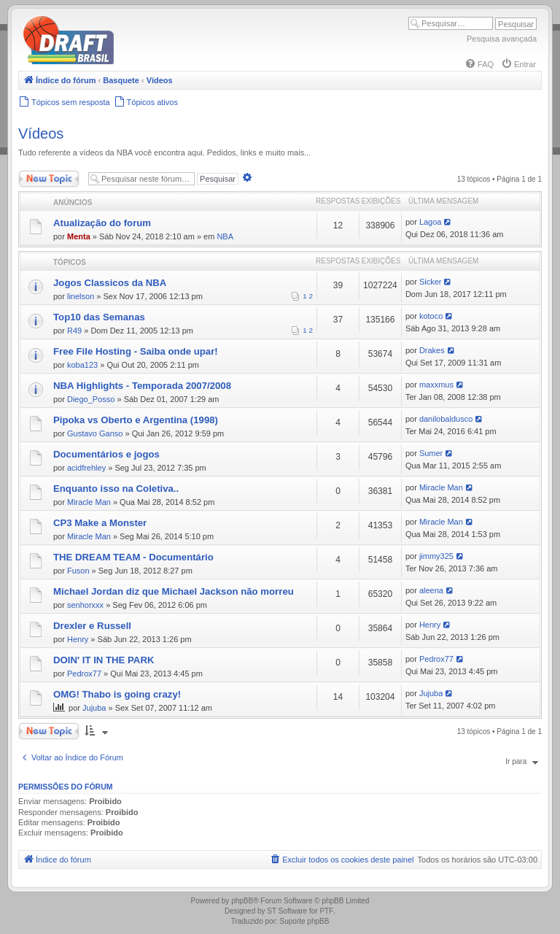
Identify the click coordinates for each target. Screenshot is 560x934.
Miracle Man (89, 502)
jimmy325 (436, 556)
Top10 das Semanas (99, 317)
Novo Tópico (49, 179)
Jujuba (94, 708)
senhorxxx (85, 605)
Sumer (431, 453)
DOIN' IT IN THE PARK (104, 660)
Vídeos (41, 134)
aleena (431, 590)
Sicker (431, 282)
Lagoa (431, 222)
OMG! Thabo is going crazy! (117, 694)
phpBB (242, 901)
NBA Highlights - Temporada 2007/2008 (142, 386)
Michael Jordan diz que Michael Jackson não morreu (174, 591)
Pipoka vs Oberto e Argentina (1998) (136, 420)
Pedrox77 (84, 674)
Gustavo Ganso (95, 433)
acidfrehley (86, 468)
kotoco (431, 316)
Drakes (432, 350)
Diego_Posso (91, 399)
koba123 (82, 365)
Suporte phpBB (305, 921)
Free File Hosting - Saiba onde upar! (136, 351)
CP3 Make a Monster (100, 523)
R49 (74, 331)
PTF (326, 911)
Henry (78, 639)
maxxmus (436, 385)
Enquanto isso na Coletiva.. (116, 489)
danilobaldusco (446, 419)
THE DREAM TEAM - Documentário (133, 557)
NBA (225, 236)
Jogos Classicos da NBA (110, 283)
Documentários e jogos (106, 454)
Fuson (78, 571)
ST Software (287, 911)
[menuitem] (479, 64)
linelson (81, 296)
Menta (79, 236)
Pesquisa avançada (502, 39)
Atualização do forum (102, 223)
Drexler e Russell (92, 626)
